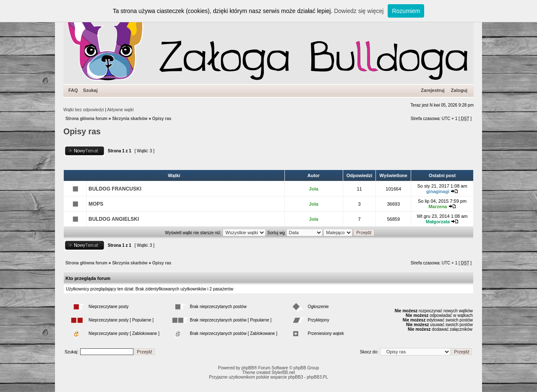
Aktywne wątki (120, 110)
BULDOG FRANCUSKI (115, 189)
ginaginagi (438, 191)
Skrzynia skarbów (130, 119)
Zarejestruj (433, 90)
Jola (314, 189)
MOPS (96, 204)
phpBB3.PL (317, 377)
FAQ (73, 90)
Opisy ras (162, 119)
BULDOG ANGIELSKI (114, 219)
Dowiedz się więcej (359, 11)
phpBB (248, 368)
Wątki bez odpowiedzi (84, 110)
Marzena (438, 206)
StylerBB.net (283, 372)
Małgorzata (438, 222)
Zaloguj (459, 90)
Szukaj (90, 90)
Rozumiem (406, 11)
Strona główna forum (86, 119)
